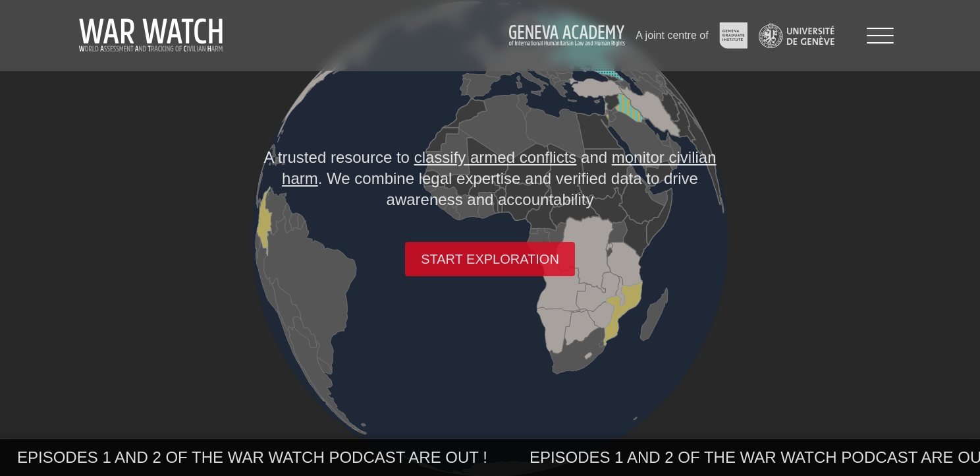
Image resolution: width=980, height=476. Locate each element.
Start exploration (490, 259)
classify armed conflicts (496, 157)
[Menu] (880, 36)
